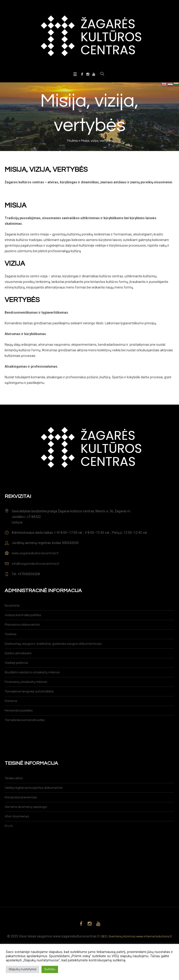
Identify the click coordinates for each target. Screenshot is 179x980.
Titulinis (72, 141)
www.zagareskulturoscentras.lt (35, 553)
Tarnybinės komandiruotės (25, 720)
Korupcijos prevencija (21, 797)
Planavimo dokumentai (22, 625)
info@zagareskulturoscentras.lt (35, 564)
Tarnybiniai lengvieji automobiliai (29, 691)
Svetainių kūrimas (122, 936)
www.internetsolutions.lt (154, 936)
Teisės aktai (14, 778)
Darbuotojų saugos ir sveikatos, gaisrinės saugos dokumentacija (53, 644)
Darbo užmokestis (18, 653)
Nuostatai (12, 606)
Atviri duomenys (17, 816)
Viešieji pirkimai (16, 663)
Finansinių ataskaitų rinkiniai (26, 682)
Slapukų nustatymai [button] (22, 969)
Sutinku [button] (50, 969)
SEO (104, 936)
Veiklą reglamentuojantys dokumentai (34, 788)
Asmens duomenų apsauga (26, 807)
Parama (11, 701)
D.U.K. (9, 826)
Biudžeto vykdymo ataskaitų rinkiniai (32, 672)
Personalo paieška (19, 711)
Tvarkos (10, 634)
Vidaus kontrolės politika (23, 615)
